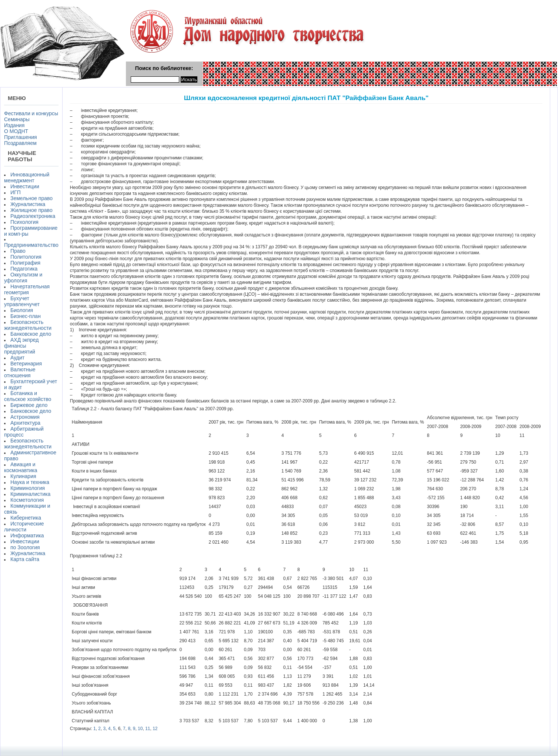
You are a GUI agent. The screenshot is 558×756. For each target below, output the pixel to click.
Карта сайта (25, 559)
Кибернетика (26, 518)
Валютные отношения (20, 372)
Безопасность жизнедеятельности (28, 325)
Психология (24, 222)
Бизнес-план (26, 316)
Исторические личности (24, 527)
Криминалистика (30, 494)
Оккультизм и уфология (23, 278)
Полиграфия (25, 263)
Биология (22, 310)
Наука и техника (30, 482)
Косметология (27, 500)
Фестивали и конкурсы (31, 113)
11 (148, 729)
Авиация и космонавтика (21, 467)
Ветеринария (26, 364)
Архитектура (25, 423)
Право (18, 251)
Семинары (17, 119)
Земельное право (31, 198)
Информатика (27, 535)
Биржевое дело (29, 405)
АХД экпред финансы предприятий (21, 346)
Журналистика (28, 204)
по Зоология (25, 547)
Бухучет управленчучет (22, 301)
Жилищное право (31, 210)
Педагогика (24, 269)
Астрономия (25, 417)
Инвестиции (25, 186)
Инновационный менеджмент (27, 178)
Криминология (28, 488)
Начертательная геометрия (27, 289)
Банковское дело (31, 334)
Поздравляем (20, 143)
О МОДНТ (16, 131)
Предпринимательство (31, 245)
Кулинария (23, 476)
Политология (26, 257)
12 (155, 729)
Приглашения (21, 137)
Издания (14, 125)
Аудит (17, 358)
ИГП (16, 192)
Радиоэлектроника (33, 216)
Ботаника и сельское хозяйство (28, 396)
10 (140, 729)
